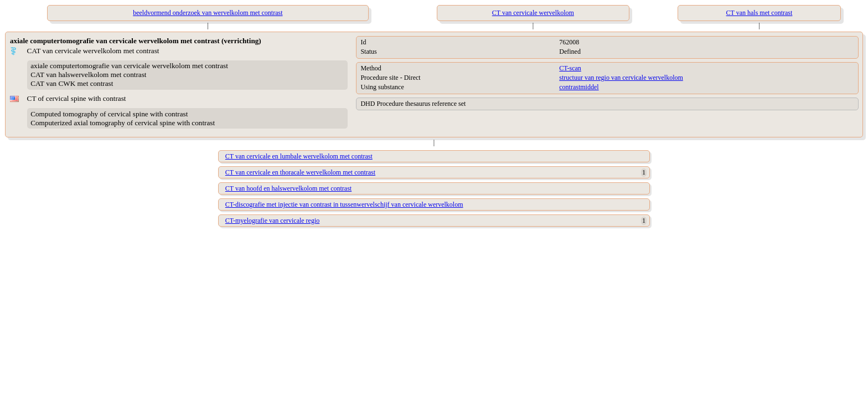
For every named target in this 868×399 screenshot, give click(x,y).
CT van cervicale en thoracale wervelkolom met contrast (300, 172)
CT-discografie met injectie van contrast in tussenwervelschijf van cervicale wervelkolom (344, 204)
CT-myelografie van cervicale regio (272, 221)
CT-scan (570, 68)
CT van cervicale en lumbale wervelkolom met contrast (299, 156)
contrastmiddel (579, 87)
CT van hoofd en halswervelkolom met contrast (288, 188)
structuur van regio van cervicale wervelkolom (621, 78)
